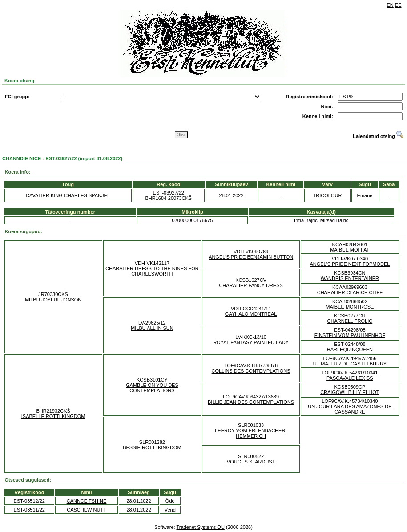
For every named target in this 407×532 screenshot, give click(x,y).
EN (390, 5)
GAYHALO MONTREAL (251, 314)
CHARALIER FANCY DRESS (251, 285)
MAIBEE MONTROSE (350, 307)
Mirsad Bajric (334, 220)
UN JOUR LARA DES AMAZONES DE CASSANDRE (350, 409)
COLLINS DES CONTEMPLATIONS (251, 371)
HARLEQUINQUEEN (350, 349)
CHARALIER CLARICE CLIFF (350, 292)
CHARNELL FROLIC (350, 321)
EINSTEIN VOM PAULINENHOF (350, 335)
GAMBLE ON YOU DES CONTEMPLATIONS (152, 388)
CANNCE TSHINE (87, 501)
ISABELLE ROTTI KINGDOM (53, 416)
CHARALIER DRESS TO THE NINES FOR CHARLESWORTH (152, 271)
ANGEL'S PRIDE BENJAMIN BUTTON (251, 257)
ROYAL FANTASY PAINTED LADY (251, 342)
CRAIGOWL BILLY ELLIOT (350, 392)
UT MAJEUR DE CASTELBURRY (350, 364)
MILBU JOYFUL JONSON (53, 300)
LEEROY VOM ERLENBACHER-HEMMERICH (251, 433)
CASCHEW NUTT (87, 510)
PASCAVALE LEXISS (350, 378)
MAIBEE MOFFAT (350, 250)
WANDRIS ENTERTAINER (350, 278)
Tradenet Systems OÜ (200, 527)
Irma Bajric (306, 220)
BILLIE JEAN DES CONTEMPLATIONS (251, 402)
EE (398, 5)
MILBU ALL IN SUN (152, 328)
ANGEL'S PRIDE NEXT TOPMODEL (350, 264)
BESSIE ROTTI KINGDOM (152, 447)
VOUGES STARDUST (251, 462)
